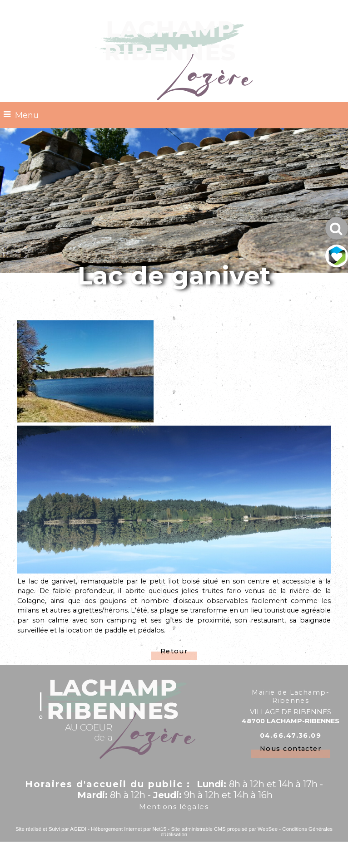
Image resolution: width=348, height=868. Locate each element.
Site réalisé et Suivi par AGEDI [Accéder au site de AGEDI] (51, 829)
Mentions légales (174, 807)
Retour (174, 651)
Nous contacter (291, 749)
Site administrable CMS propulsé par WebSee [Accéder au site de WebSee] (224, 829)
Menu (27, 115)
